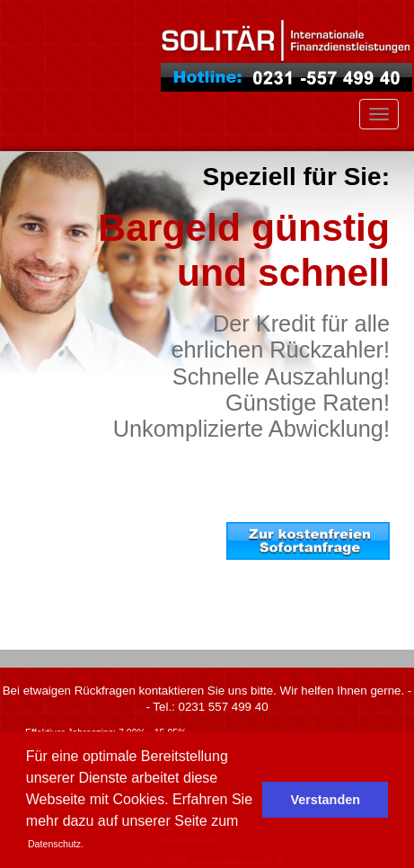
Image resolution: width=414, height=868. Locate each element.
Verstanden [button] (325, 800)
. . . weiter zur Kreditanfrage (331, 608)
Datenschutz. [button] (56, 844)
